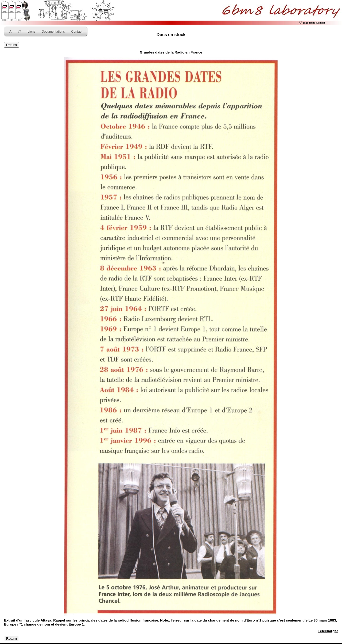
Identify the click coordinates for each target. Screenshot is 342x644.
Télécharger (328, 631)
